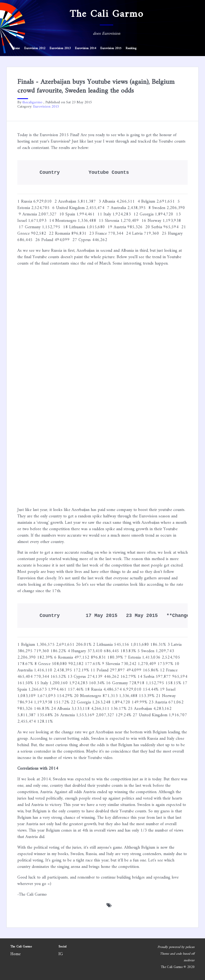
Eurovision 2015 (111, 48)
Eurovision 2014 (86, 48)
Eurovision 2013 (60, 48)
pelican (190, 947)
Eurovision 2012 (35, 48)
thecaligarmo (32, 102)
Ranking (131, 48)
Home (16, 48)
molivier (189, 961)
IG (61, 954)
